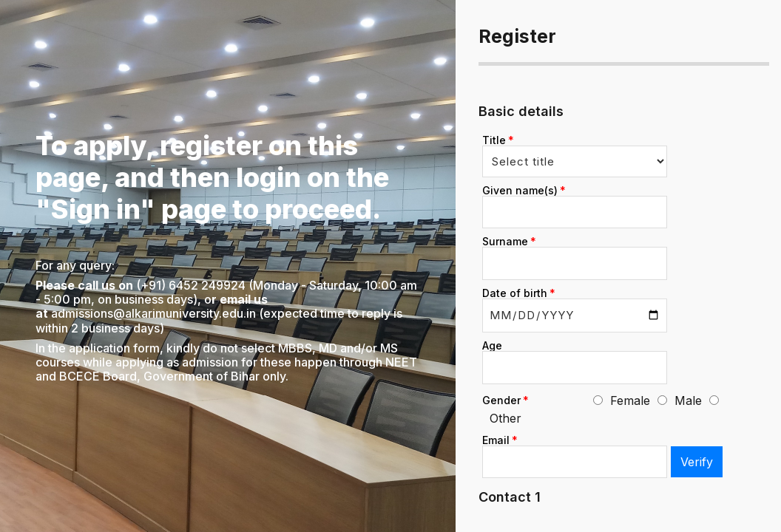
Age (492, 345)
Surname (505, 241)
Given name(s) (520, 190)
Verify (697, 462)
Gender (501, 400)
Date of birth (515, 293)
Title (494, 140)
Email (496, 440)
